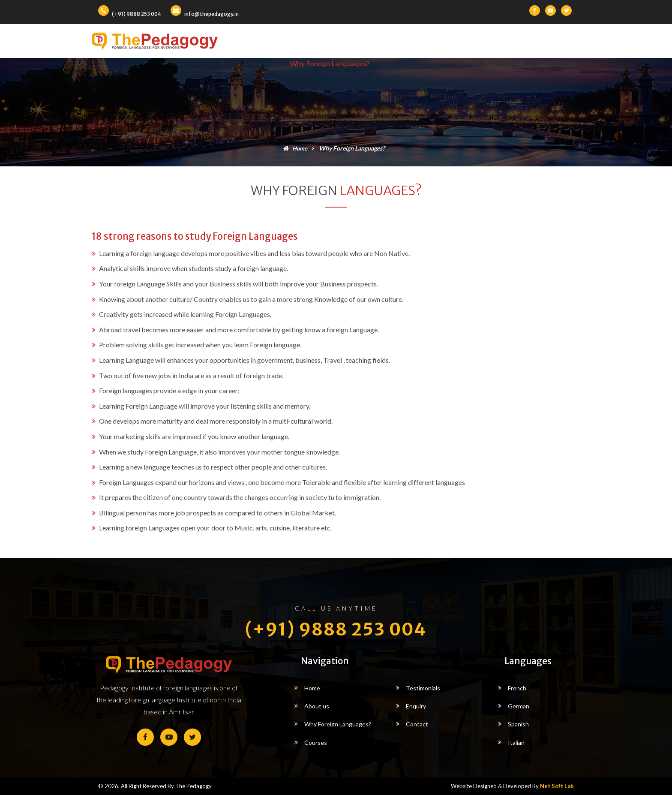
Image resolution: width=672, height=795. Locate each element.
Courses (391, 64)
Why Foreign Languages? (330, 64)
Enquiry (416, 706)
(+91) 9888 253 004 (136, 14)
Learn (424, 64)
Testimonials (465, 64)
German (519, 706)
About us (264, 64)
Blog (532, 64)
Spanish (518, 724)
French (517, 688)
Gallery (505, 64)
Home (229, 64)
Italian (516, 742)
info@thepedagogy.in (211, 14)
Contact (417, 724)
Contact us (565, 64)
